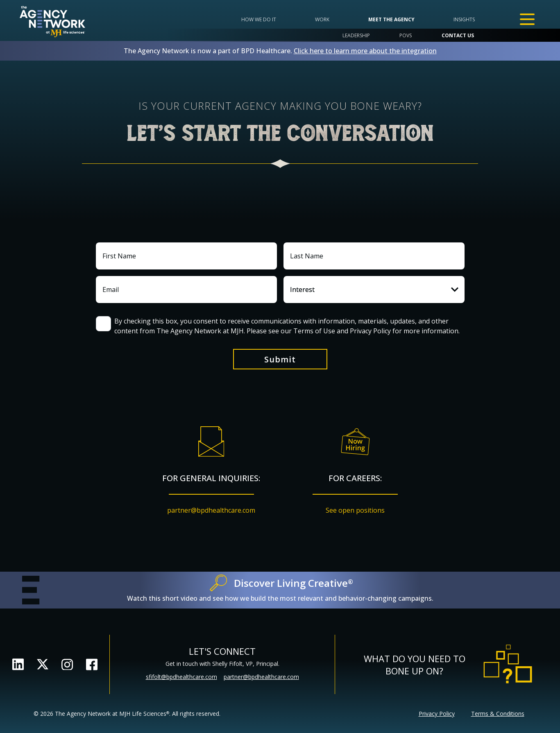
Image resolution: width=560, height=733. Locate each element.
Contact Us (458, 35)
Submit (280, 359)
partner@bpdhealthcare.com (211, 510)
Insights (464, 19)
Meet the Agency (391, 19)
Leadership (356, 35)
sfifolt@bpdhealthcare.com (181, 677)
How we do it (259, 19)
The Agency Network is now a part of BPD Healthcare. (280, 51)
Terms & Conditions (498, 714)
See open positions (355, 510)
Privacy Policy (437, 714)
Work (322, 19)
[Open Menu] (527, 19)
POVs (406, 35)
